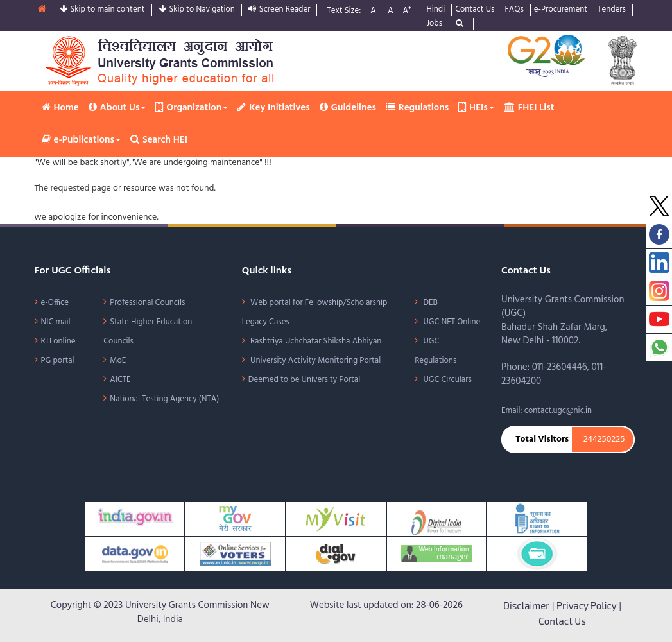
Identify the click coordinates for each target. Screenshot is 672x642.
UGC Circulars (446, 380)
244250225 (604, 440)
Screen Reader (280, 10)
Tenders (612, 10)
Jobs (434, 24)
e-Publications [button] (81, 140)
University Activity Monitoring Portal (314, 360)
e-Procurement (561, 10)
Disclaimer (526, 605)
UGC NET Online (451, 322)
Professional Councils (147, 303)
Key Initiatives (273, 108)
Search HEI (159, 140)
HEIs (476, 108)
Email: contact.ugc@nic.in (547, 411)
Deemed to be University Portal (304, 380)
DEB (429, 303)
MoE (118, 360)
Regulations (417, 108)
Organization (192, 108)
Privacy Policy (587, 605)
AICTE (120, 380)
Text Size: (344, 11)
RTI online (58, 341)
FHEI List (529, 108)
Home (60, 108)
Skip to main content (102, 10)
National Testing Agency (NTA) (164, 399)
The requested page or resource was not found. (125, 189)
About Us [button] (117, 108)
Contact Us (475, 10)
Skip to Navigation (197, 10)
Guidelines (348, 108)
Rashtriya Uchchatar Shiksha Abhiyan (315, 341)
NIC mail (56, 322)
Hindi (435, 10)
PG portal (58, 360)
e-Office (55, 303)
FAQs (514, 10)
